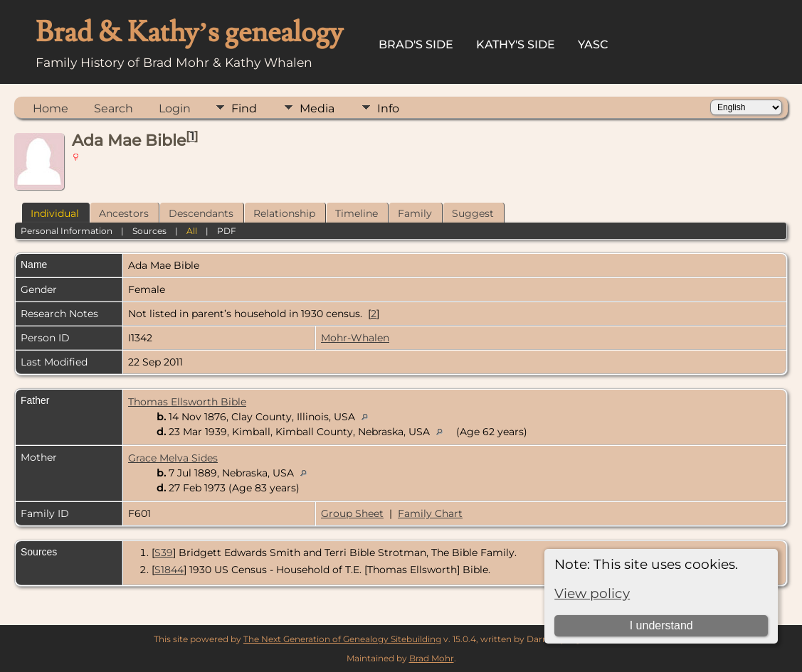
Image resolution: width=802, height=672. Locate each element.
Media (317, 108)
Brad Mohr (432, 658)
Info (388, 108)
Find (244, 108)
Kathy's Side (516, 44)
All (192, 231)
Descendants (201, 213)
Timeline (357, 213)
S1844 (169, 570)
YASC (593, 44)
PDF (227, 231)
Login (175, 108)
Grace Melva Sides (173, 458)
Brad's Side (416, 44)
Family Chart (430, 513)
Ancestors (124, 213)
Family (415, 213)
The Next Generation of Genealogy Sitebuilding (342, 639)
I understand (661, 625)
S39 (164, 553)
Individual (55, 213)
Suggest (473, 213)
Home (51, 108)
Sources (149, 231)
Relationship (284, 213)
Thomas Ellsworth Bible (187, 402)
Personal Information (67, 231)
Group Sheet (352, 513)
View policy (592, 593)
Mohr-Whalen (355, 338)
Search (114, 108)
